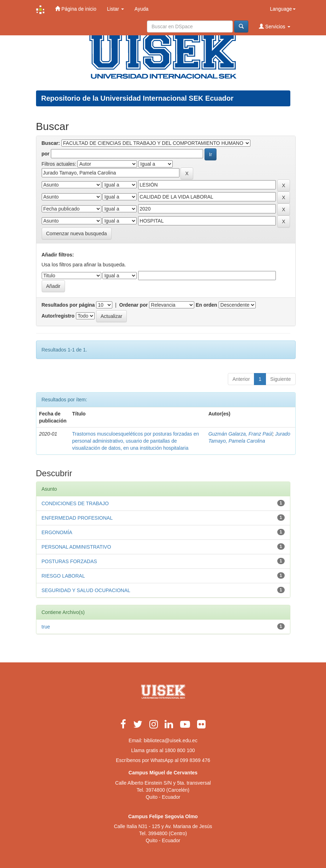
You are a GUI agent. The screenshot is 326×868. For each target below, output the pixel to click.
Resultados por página (68, 305)
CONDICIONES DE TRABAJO (75, 503)
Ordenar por (134, 305)
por (46, 154)
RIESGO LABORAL (63, 576)
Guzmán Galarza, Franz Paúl (240, 434)
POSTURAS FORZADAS (69, 561)
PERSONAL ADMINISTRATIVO (76, 547)
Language (283, 9)
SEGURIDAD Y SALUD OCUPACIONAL (86, 590)
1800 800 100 (180, 750)
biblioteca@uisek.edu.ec (171, 740)
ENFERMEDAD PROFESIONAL (77, 518)
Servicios (275, 26)
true (46, 627)
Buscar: (51, 143)
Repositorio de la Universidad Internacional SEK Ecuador (138, 98)
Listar (115, 9)
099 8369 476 (195, 760)
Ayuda (141, 9)
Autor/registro (58, 316)
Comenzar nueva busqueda (77, 234)
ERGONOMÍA (57, 532)
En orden (206, 305)
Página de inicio (76, 9)
